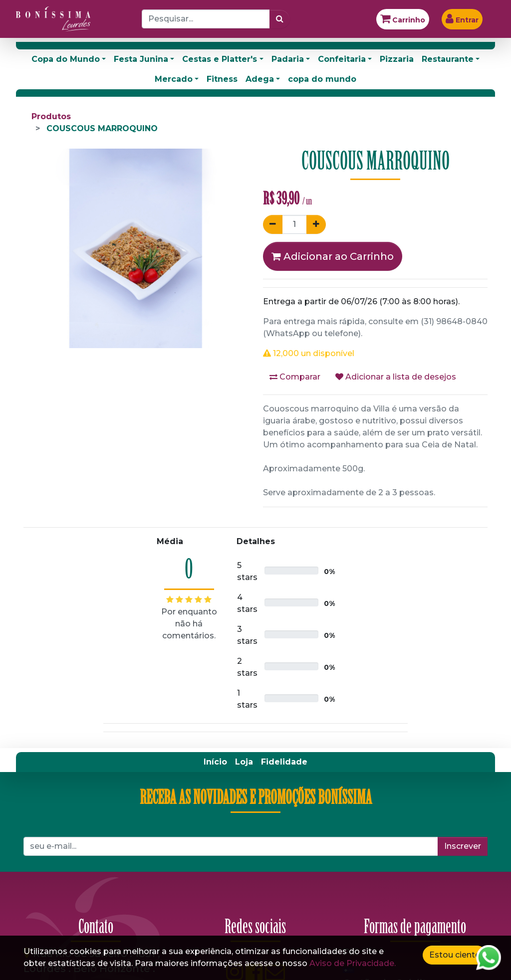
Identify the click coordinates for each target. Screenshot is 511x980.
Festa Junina (141, 59)
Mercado (174, 79)
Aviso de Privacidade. (353, 963)
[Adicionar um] (316, 224)
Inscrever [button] (463, 846)
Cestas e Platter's (220, 59)
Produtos (51, 116)
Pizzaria (397, 59)
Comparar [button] (295, 377)
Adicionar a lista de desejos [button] (396, 377)
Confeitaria (342, 59)
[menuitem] (215, 762)
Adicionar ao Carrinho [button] (333, 256)
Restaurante (448, 59)
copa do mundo (322, 79)
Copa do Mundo (66, 59)
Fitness (222, 79)
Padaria (288, 59)
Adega (260, 79)
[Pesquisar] (280, 19)
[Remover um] (273, 224)
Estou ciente (455, 955)
